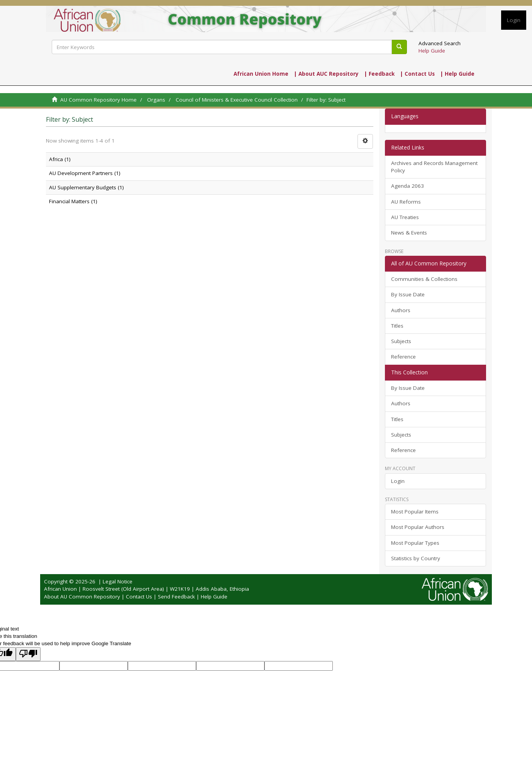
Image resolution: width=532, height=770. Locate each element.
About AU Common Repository (82, 597)
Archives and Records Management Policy (434, 167)
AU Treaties (405, 217)
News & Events (409, 233)
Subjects (401, 341)
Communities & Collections (424, 279)
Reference (403, 357)
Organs (156, 100)
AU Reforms (406, 202)
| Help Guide (457, 74)
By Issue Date (408, 294)
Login (398, 481)
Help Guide (432, 51)
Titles (397, 326)
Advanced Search (440, 43)
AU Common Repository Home (98, 100)
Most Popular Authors (418, 527)
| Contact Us (417, 74)
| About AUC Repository (326, 74)
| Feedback (379, 74)
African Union (60, 589)
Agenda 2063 (407, 186)
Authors (401, 310)
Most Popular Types (415, 543)
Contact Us (139, 597)
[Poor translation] (28, 654)
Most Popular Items (415, 512)
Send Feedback (176, 597)
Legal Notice (118, 581)
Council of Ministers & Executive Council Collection (237, 100)
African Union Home (261, 74)
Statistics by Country (416, 558)
